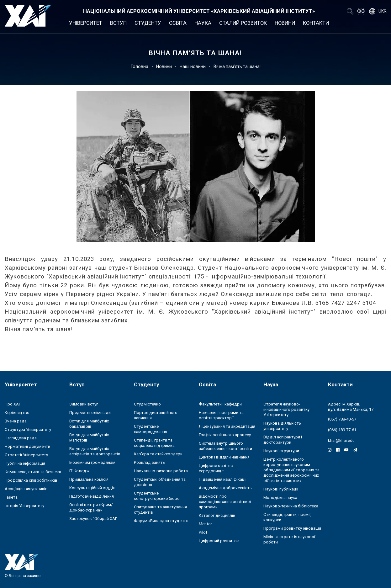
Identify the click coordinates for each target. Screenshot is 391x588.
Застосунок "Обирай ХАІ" (93, 519)
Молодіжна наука (280, 498)
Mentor (205, 524)
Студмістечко (147, 404)
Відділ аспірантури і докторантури (283, 440)
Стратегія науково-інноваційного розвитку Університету (286, 409)
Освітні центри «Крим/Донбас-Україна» (91, 507)
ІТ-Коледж (79, 471)
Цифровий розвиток (219, 541)
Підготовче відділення (92, 496)
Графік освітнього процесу (225, 435)
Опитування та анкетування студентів (160, 510)
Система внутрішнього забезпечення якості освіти (225, 446)
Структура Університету (28, 429)
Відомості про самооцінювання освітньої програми (225, 502)
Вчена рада (16, 421)
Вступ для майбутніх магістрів (89, 437)
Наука (203, 23)
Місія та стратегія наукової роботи (289, 539)
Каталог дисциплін (217, 515)
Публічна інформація (25, 463)
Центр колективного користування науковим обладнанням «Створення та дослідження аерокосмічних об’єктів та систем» (291, 470)
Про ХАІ (12, 404)
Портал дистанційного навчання (156, 415)
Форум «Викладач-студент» (161, 521)
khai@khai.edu (341, 440)
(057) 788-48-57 (342, 419)
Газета (11, 497)
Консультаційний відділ (92, 488)
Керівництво (17, 413)
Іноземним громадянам (92, 462)
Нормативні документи (27, 446)
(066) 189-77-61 (342, 430)
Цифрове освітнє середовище (216, 468)
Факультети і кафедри (220, 404)
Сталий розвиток (243, 23)
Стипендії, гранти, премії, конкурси (287, 517)
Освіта (178, 23)
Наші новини (193, 66)
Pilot (203, 532)
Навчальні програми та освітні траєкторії (221, 415)
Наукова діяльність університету (282, 426)
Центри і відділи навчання (224, 457)
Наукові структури (281, 451)
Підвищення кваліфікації (223, 479)
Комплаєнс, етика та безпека (33, 472)
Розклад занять (149, 462)
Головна (140, 66)
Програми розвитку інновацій (292, 528)
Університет (86, 23)
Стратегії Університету (26, 455)
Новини (285, 23)
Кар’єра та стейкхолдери (158, 454)
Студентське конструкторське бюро (157, 496)
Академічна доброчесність (225, 488)
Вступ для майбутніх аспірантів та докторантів (95, 451)
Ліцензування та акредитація (227, 426)
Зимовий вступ (84, 404)
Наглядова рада (21, 438)
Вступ (118, 23)
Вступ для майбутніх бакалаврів (89, 424)
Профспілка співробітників (31, 480)
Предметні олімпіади (90, 413)
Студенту (148, 23)
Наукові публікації (281, 489)
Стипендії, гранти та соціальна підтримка (154, 443)
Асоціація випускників (26, 489)
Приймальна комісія (89, 479)
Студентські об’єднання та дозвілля (160, 482)
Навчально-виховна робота (161, 471)
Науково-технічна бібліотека (291, 506)
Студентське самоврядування (151, 429)
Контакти (316, 23)
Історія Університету (24, 506)
